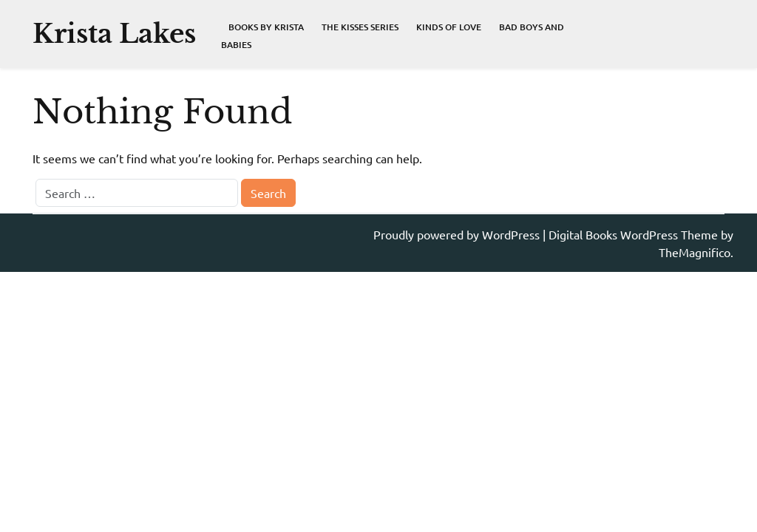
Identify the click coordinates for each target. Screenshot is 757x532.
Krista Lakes (114, 34)
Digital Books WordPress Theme (635, 234)
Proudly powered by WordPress (458, 234)
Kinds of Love (449, 27)
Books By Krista (266, 27)
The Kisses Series (360, 27)
